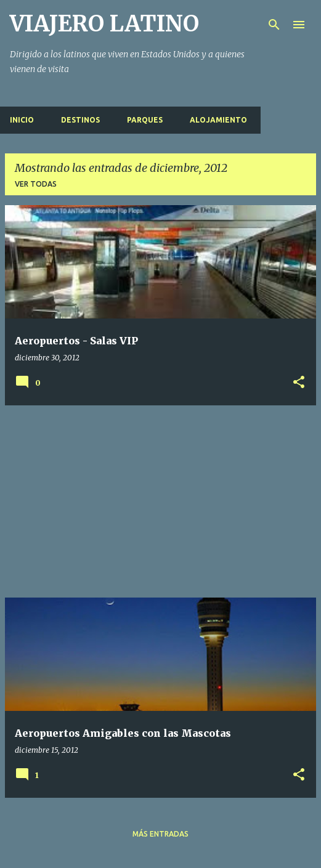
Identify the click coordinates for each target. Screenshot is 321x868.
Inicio (22, 120)
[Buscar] (274, 25)
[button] (299, 383)
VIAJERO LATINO (104, 24)
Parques (145, 120)
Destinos (80, 120)
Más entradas (160, 834)
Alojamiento (218, 120)
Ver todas (36, 184)
